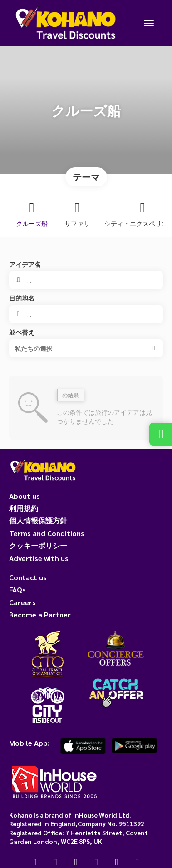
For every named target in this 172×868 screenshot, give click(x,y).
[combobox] (86, 314)
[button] (86, 348)
